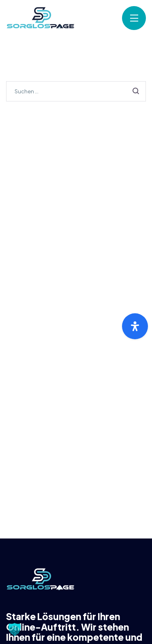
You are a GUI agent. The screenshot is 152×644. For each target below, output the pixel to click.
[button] (15, 629)
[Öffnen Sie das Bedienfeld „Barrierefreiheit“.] (135, 326)
